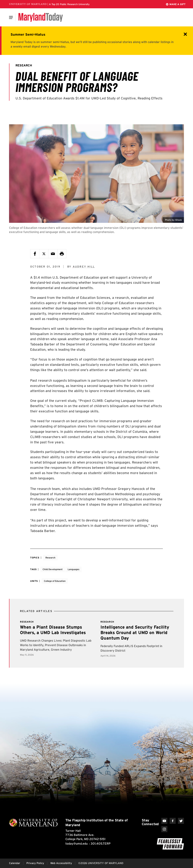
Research (50, 558)
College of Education (55, 581)
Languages (74, 569)
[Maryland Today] (41, 17)
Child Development (53, 569)
